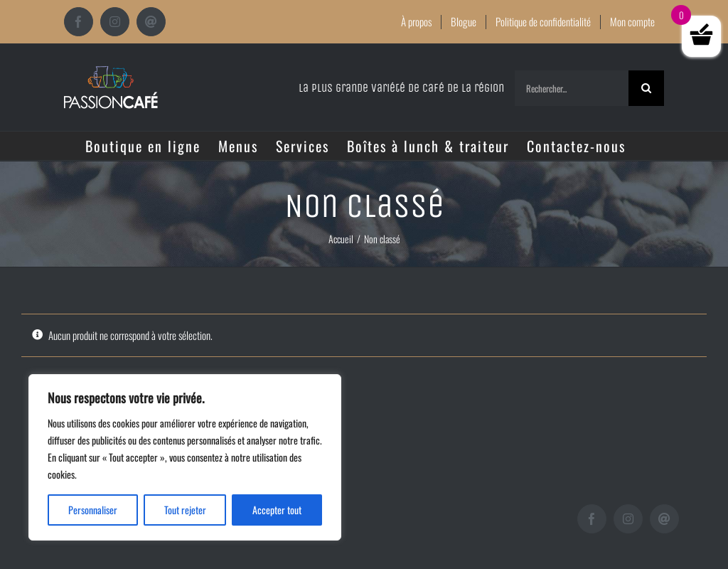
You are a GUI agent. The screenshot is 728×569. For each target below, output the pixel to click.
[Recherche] (646, 88)
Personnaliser (93, 510)
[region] (185, 457)
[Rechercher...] (572, 88)
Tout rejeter (185, 510)
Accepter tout (277, 510)
